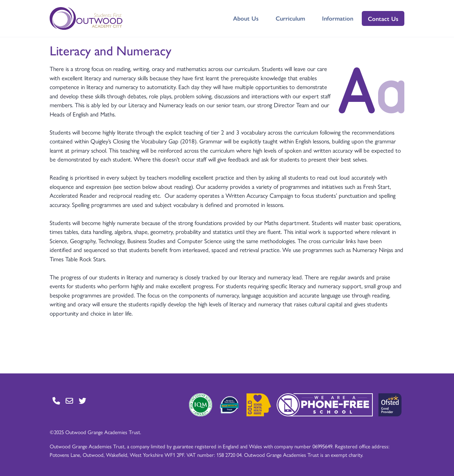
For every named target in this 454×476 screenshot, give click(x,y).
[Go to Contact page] (56, 401)
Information (338, 18)
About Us (246, 18)
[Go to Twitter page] (82, 401)
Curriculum (290, 18)
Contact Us (383, 18)
